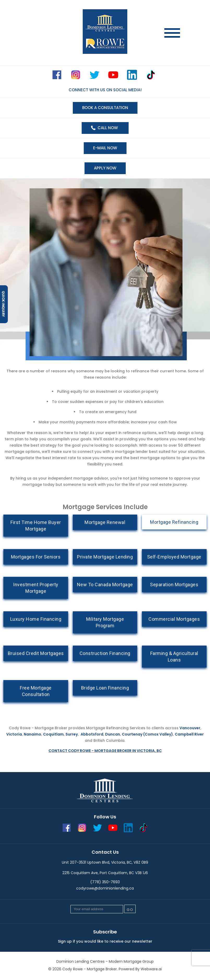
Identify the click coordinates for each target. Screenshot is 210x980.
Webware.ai (151, 969)
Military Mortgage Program (105, 622)
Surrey (72, 734)
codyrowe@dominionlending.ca (105, 888)
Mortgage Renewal (105, 522)
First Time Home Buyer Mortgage (36, 526)
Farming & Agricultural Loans (174, 657)
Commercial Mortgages (174, 619)
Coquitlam (53, 734)
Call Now (108, 128)
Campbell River (189, 734)
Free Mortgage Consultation (36, 691)
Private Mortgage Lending (105, 557)
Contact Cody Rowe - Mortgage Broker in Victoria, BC (105, 751)
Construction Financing (105, 653)
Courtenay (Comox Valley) (147, 734)
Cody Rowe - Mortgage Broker (90, 969)
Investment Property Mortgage (36, 588)
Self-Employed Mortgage (174, 557)
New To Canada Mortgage (105, 585)
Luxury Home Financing (36, 619)
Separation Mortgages (174, 585)
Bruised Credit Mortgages (36, 653)
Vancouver (190, 728)
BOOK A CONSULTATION (105, 108)
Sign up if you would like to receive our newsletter (105, 941)
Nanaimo (32, 734)
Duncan (113, 734)
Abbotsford (92, 734)
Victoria (14, 734)
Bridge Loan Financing (105, 688)
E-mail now (105, 148)
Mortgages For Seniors (36, 557)
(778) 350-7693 (105, 882)
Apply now (105, 168)
